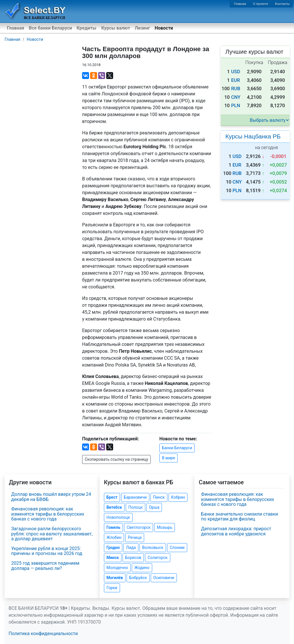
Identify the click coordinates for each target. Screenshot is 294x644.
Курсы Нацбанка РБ (253, 136)
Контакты (282, 4)
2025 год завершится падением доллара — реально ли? (45, 566)
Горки (112, 588)
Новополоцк (118, 517)
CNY (236, 97)
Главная (240, 4)
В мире (169, 458)
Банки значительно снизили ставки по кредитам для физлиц (239, 517)
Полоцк (136, 507)
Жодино (142, 568)
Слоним (177, 547)
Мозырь (165, 527)
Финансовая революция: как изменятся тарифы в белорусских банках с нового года (48, 514)
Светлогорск (139, 527)
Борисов (133, 558)
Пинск (159, 497)
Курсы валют (116, 28)
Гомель (114, 527)
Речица (135, 537)
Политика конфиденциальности (43, 634)
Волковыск (153, 547)
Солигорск (158, 558)
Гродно (113, 547)
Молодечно (117, 568)
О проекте (260, 4)
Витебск (114, 507)
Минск (113, 558)
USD (236, 72)
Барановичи (135, 497)
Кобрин (178, 497)
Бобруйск (138, 578)
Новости (164, 28)
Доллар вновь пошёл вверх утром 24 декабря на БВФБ (51, 497)
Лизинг (142, 28)
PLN (236, 106)
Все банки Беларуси (50, 28)
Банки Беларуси (177, 448)
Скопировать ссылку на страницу (116, 459)
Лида (131, 547)
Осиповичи (164, 578)
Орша (154, 507)
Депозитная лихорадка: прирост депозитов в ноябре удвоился (236, 531)
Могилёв (115, 578)
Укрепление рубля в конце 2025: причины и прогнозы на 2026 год (47, 551)
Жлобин (114, 537)
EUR (236, 80)
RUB (236, 89)
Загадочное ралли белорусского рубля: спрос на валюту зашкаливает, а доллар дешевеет (52, 534)
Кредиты (86, 28)
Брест (112, 497)
